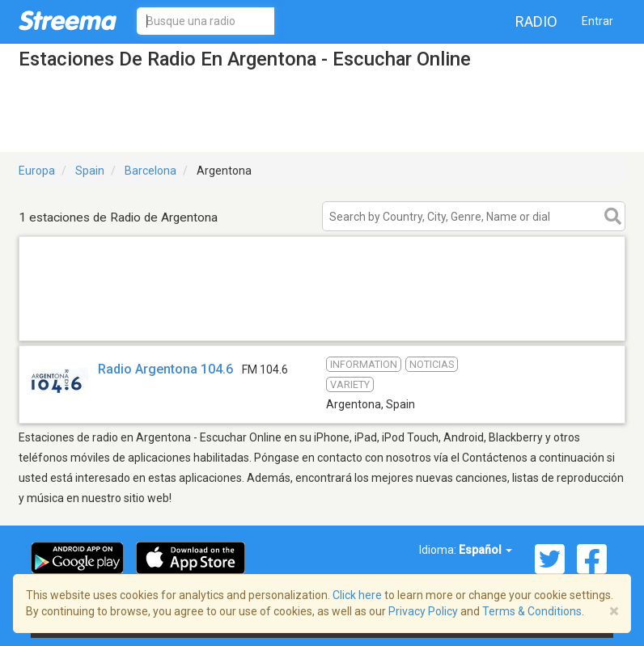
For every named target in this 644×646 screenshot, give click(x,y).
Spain (90, 171)
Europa (37, 171)
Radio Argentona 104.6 (165, 369)
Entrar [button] (597, 21)
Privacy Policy (423, 611)
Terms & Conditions (532, 611)
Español (485, 550)
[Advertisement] (322, 320)
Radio (536, 21)
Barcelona (150, 171)
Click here (357, 595)
